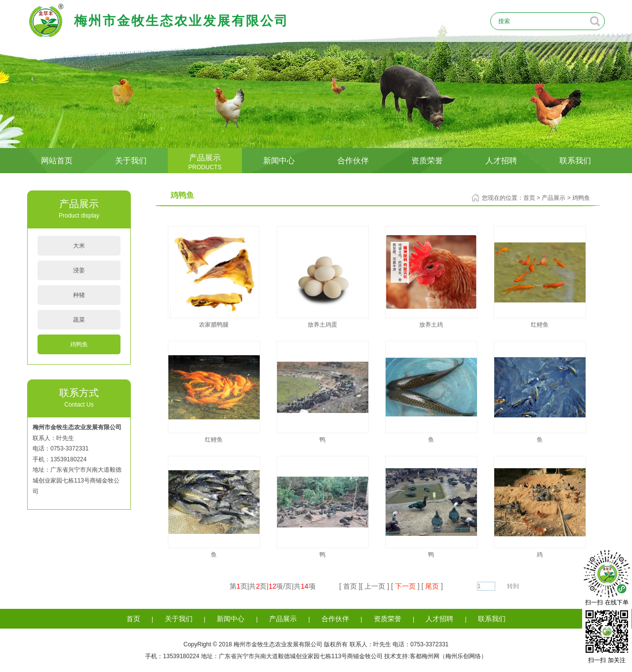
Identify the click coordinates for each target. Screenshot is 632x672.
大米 (79, 246)
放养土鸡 (431, 325)
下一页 (405, 586)
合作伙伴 (353, 161)
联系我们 (575, 161)
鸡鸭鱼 (79, 344)
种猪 (79, 295)
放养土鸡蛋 (322, 325)
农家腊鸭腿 (214, 325)
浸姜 (79, 270)
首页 (529, 198)
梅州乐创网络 (463, 656)
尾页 (432, 586)
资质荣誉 (427, 161)
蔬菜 (79, 320)
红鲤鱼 (540, 325)
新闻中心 (279, 161)
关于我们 (131, 161)
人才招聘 (501, 161)
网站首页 (57, 161)
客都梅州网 (425, 656)
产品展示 (205, 162)
